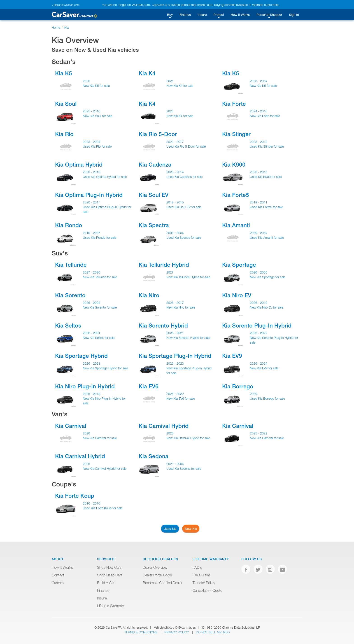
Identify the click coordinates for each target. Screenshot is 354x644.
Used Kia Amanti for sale (267, 237)
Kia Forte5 (236, 195)
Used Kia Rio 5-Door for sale (186, 146)
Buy (170, 15)
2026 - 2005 (259, 272)
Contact (58, 575)
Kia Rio (64, 134)
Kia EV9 (232, 356)
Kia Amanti (236, 225)
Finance (185, 15)
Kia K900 (234, 165)
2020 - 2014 (175, 172)
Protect (219, 15)
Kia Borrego (238, 386)
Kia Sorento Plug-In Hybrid (257, 326)
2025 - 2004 (259, 81)
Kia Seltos (68, 326)
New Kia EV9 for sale (264, 368)
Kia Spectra (154, 225)
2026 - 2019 (259, 303)
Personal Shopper (269, 15)
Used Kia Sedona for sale (184, 468)
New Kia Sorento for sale (100, 307)
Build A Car (106, 583)
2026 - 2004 (92, 303)
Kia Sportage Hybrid (81, 356)
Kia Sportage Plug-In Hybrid (175, 356)
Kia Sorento (70, 295)
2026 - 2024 (259, 363)
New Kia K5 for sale (96, 86)
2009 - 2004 (175, 233)
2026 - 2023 (92, 363)
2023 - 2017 (175, 142)
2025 (170, 111)
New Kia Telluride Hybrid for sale (188, 277)
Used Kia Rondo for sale (100, 237)
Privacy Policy (177, 632)
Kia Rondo (69, 225)
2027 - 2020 (92, 272)
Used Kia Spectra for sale (184, 237)
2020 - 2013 (92, 172)
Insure (202, 15)
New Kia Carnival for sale (100, 438)
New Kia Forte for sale (265, 116)
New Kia (191, 529)
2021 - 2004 (175, 464)
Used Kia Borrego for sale (267, 398)
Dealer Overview (155, 567)
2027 (170, 272)
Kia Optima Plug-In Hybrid (89, 195)
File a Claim (201, 575)
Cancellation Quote (207, 590)
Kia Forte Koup (75, 496)
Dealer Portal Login (157, 575)
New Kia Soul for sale (98, 116)
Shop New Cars (109, 567)
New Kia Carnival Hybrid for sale (188, 438)
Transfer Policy (204, 583)
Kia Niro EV (237, 295)
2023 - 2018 (259, 142)
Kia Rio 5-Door (158, 134)
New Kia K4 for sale (180, 86)
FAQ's (197, 567)
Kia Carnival (71, 426)
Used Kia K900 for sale (266, 177)
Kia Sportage (239, 265)
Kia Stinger (236, 134)
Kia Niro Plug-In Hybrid (85, 386)
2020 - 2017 (92, 202)
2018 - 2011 (259, 202)
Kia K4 (147, 73)
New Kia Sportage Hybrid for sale (105, 368)
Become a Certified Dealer (163, 583)
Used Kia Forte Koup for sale (103, 508)
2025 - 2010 (92, 111)
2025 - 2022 (175, 394)
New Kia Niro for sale (181, 307)
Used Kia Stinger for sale (267, 146)
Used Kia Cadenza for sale (184, 177)
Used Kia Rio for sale (97, 146)
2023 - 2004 (92, 142)
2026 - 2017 (175, 303)
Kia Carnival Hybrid (164, 426)
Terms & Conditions (141, 632)
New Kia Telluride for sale (100, 277)
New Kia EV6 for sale (181, 398)
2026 (86, 81)
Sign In (294, 15)
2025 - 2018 (92, 394)
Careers (58, 583)
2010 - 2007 (92, 233)
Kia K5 (64, 73)
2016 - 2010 (92, 503)
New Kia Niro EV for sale (267, 307)
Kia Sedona (154, 456)
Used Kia (170, 529)
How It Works (240, 15)
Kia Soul (66, 104)
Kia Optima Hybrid (79, 165)
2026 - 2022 (259, 333)
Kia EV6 (149, 386)
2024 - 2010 (259, 111)
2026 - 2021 (92, 333)
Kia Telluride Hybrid (164, 265)
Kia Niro (149, 295)
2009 (254, 394)
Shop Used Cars (110, 575)
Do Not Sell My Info (213, 632)
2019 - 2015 (175, 202)
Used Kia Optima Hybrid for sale (105, 177)
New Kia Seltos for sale (99, 338)
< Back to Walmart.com (66, 5)
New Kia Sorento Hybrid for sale (188, 338)
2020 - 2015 (259, 172)
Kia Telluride (71, 265)
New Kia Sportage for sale (268, 277)
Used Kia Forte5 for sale (266, 207)
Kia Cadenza (155, 165)
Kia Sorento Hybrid (163, 326)
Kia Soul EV (154, 195)
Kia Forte (234, 104)
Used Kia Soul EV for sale (184, 207)
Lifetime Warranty (110, 606)
